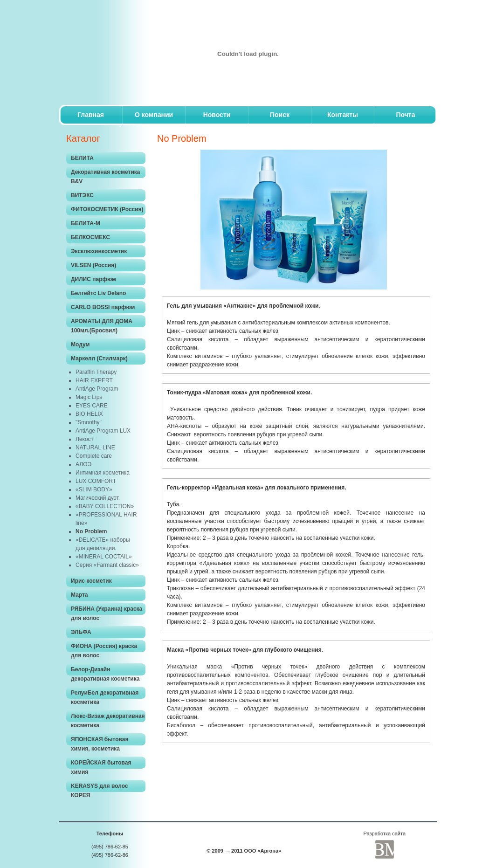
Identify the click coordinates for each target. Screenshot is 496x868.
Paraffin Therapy (96, 372)
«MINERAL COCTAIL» (104, 557)
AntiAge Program (97, 389)
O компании (154, 115)
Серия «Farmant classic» (107, 565)
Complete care (94, 456)
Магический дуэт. (98, 498)
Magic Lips (89, 397)
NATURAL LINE (95, 448)
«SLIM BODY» (94, 489)
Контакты (343, 115)
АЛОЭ (83, 464)
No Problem (91, 531)
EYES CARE (92, 406)
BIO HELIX (89, 414)
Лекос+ (85, 439)
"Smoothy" (89, 422)
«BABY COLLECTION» (105, 506)
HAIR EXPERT (94, 380)
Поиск (280, 115)
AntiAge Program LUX (103, 431)
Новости (217, 115)
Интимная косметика (103, 473)
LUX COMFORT (96, 481)
